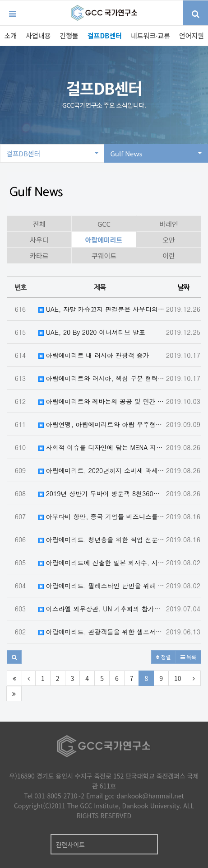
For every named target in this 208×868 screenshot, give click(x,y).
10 (178, 678)
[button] (14, 657)
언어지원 (192, 35)
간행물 (69, 35)
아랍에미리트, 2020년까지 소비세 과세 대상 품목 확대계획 (102, 470)
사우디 (39, 240)
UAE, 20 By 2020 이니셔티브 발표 (92, 332)
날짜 (183, 287)
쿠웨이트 (104, 256)
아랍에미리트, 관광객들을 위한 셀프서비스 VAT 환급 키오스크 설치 (102, 632)
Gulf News (156, 153)
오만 (169, 240)
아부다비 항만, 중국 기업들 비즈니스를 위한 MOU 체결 (102, 516)
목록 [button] (188, 657)
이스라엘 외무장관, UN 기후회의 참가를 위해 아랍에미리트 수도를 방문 (102, 609)
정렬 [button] (163, 657)
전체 (39, 224)
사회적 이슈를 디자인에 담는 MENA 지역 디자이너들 (102, 447)
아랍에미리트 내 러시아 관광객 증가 (94, 355)
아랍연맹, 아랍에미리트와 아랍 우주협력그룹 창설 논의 (102, 424)
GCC (104, 224)
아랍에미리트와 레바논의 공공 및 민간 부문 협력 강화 (102, 401)
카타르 (39, 256)
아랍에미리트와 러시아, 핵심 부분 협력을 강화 (102, 378)
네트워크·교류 (150, 35)
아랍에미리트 (104, 240)
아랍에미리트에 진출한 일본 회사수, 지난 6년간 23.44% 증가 (102, 563)
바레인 (169, 224)
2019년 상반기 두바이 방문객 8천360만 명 (102, 493)
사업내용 (38, 35)
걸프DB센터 (105, 35)
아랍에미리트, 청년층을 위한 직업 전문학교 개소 (102, 540)
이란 (169, 256)
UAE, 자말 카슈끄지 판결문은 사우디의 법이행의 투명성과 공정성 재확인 (102, 309)
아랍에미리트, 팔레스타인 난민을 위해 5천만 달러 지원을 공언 (102, 586)
